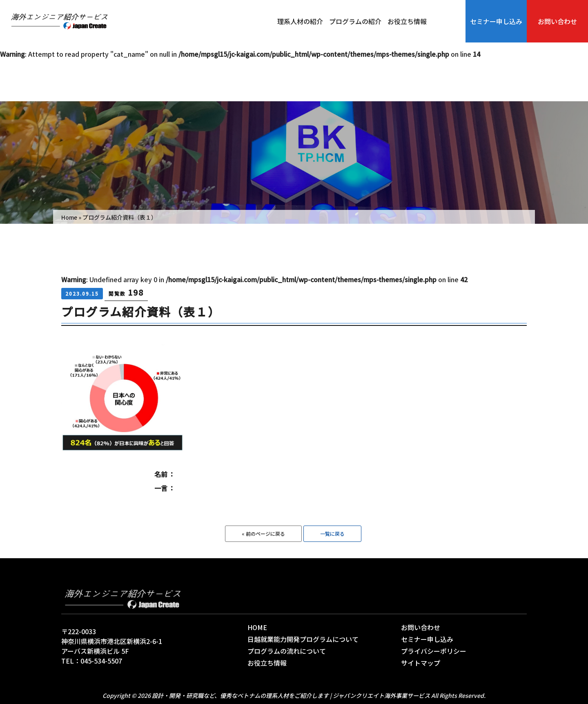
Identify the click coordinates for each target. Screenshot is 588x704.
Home (69, 217)
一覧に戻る (332, 534)
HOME (257, 627)
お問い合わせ (557, 21)
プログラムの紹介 (355, 21)
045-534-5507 (101, 661)
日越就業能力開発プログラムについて (303, 639)
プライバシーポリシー (434, 651)
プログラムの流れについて (287, 651)
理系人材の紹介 (300, 21)
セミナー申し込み (496, 21)
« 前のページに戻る (263, 534)
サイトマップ (421, 663)
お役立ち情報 (407, 21)
